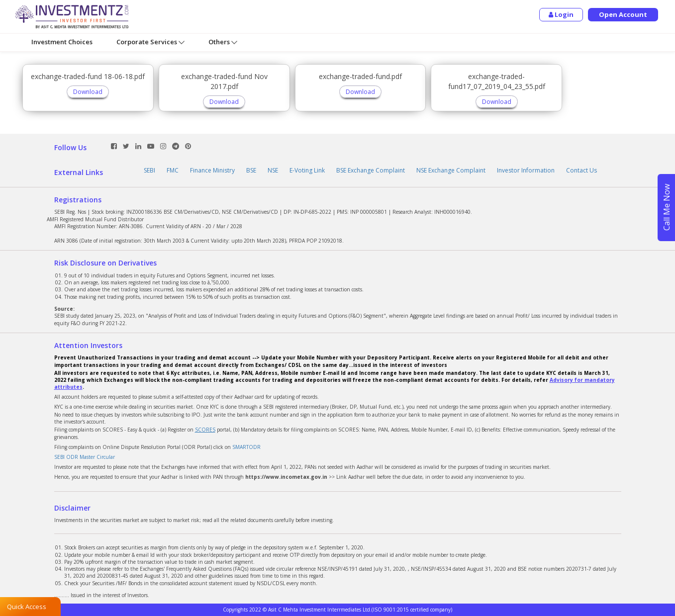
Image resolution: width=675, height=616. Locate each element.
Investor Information (526, 170)
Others (223, 42)
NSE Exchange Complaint (451, 170)
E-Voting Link (307, 170)
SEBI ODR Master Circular (85, 457)
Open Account (623, 14)
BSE (251, 170)
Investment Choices (62, 42)
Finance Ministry (212, 170)
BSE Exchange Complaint (371, 170)
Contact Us (581, 170)
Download (88, 92)
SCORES (205, 430)
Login (561, 14)
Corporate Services (150, 42)
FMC (173, 170)
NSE (273, 170)
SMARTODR (246, 447)
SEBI (149, 170)
